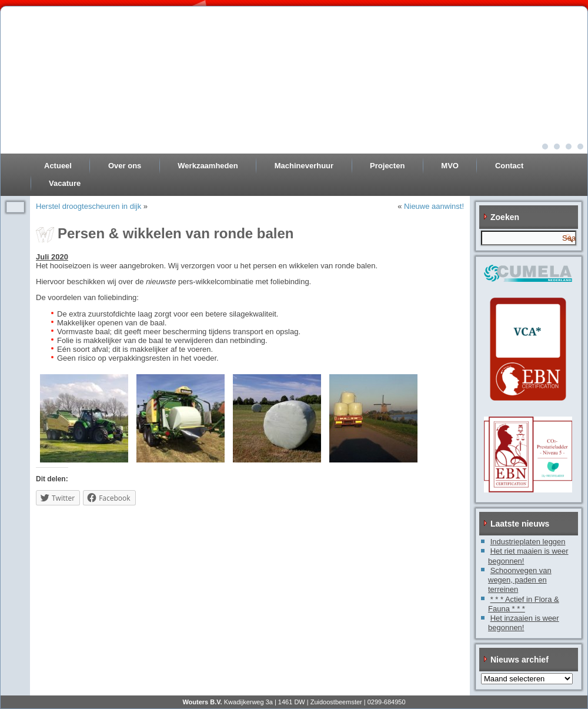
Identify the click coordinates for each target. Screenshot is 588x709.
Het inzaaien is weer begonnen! (524, 623)
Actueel (58, 166)
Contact (509, 166)
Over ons (125, 166)
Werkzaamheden (208, 166)
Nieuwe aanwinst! (434, 206)
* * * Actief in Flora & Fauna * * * (524, 604)
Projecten (387, 166)
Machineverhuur (304, 166)
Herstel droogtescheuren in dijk (88, 206)
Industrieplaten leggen (528, 542)
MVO (450, 166)
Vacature (65, 183)
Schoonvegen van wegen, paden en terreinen (520, 580)
